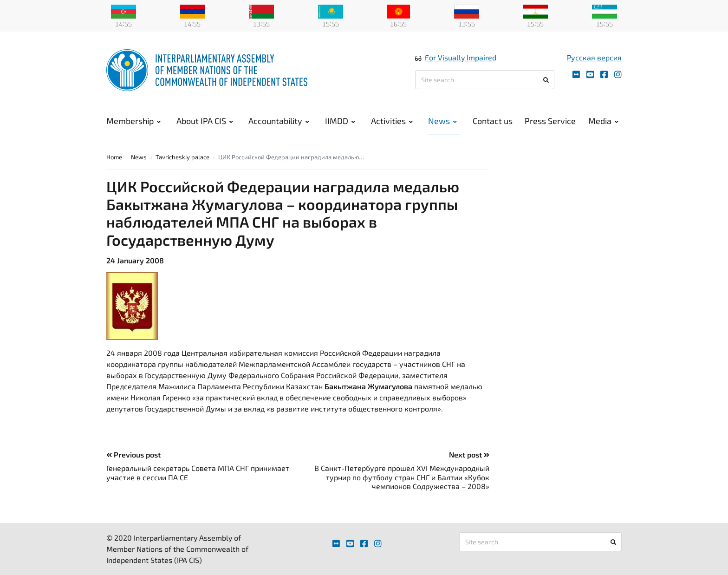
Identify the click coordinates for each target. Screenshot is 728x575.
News (442, 121)
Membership (133, 121)
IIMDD (340, 121)
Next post (469, 454)
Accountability (279, 121)
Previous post (133, 454)
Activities (392, 121)
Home (114, 157)
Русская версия (594, 57)
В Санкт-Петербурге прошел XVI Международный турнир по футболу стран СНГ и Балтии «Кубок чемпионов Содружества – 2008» (402, 477)
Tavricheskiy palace (182, 157)
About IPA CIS (205, 121)
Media (603, 121)
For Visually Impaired (461, 57)
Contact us (493, 121)
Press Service (550, 121)
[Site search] (485, 80)
